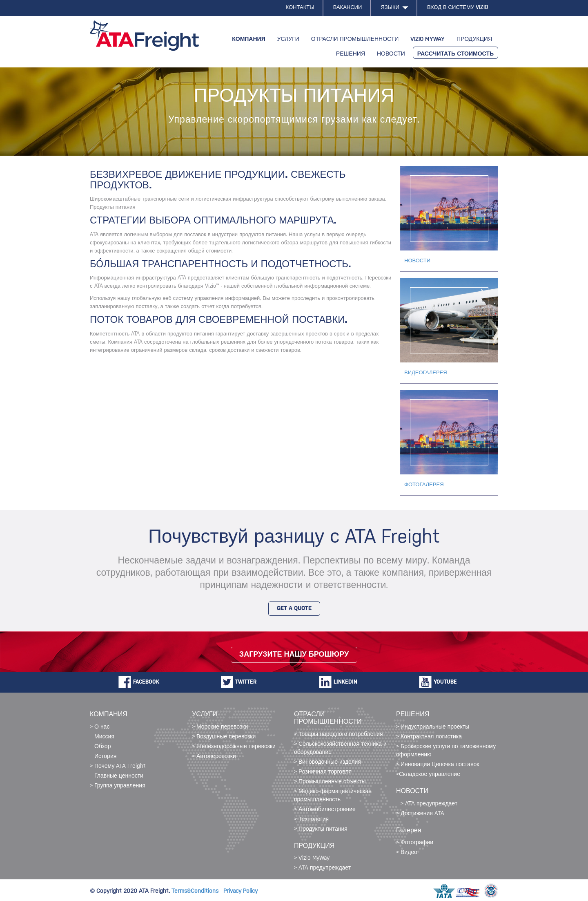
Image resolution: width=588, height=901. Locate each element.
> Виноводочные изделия (327, 762)
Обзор (102, 747)
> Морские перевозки (220, 727)
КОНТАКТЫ (300, 8)
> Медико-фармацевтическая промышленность (333, 796)
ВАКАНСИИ (348, 8)
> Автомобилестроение (325, 810)
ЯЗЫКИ (394, 8)
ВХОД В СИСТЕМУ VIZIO (458, 8)
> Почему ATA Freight (118, 766)
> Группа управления (118, 786)
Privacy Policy (241, 891)
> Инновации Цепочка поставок (438, 765)
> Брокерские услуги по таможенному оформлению (446, 751)
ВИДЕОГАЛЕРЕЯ (426, 373)
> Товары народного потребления (339, 734)
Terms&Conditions (197, 891)
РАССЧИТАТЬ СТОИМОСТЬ (455, 54)
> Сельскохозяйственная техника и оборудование (340, 748)
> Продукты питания (321, 829)
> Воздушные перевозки (224, 737)
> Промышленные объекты (330, 782)
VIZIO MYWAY (428, 39)
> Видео (407, 853)
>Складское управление (428, 775)
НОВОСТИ (391, 54)
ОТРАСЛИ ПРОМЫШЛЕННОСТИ (355, 39)
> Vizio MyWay (312, 858)
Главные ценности (119, 776)
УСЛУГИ (288, 39)
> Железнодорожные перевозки (234, 747)
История (105, 757)
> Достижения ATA (420, 814)
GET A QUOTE (294, 609)
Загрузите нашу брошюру (294, 655)
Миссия (104, 737)
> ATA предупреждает (322, 868)
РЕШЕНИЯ (351, 54)
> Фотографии (415, 843)
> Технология (311, 819)
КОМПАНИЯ (249, 39)
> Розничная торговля (323, 772)
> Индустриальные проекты (433, 727)
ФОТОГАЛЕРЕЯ (424, 485)
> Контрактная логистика (429, 737)
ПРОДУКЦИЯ (474, 39)
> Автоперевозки (214, 757)
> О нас (100, 727)
